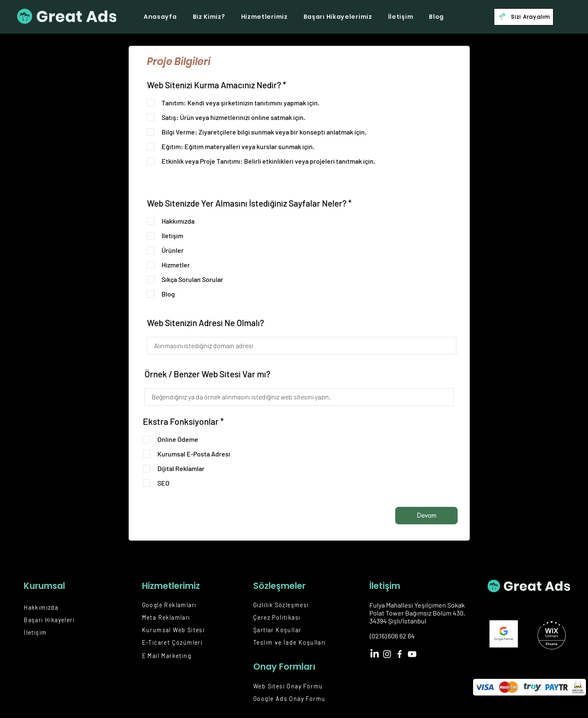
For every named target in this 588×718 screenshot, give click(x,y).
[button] (209, 17)
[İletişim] (53, 632)
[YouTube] (412, 654)
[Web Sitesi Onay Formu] (300, 686)
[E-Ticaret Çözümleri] (183, 642)
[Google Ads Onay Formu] (300, 699)
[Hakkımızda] (53, 607)
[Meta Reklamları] (180, 617)
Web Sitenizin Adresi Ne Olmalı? (206, 323)
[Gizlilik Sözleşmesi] (291, 605)
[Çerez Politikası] (290, 617)
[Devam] (426, 516)
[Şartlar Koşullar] (290, 630)
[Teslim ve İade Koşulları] (300, 642)
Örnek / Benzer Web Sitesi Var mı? (207, 374)
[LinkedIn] (375, 654)
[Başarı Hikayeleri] (63, 620)
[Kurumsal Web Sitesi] (180, 630)
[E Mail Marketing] (183, 656)
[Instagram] (387, 654)
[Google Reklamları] (178, 605)
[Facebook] (400, 654)
